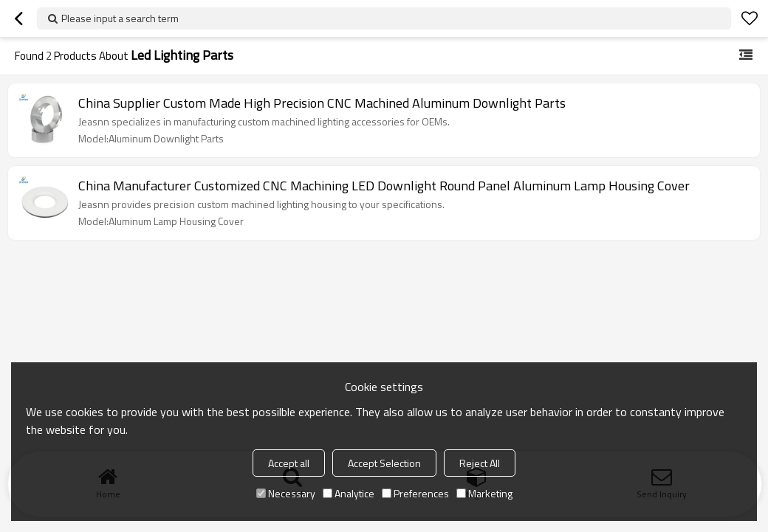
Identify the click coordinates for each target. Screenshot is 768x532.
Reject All (480, 463)
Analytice (349, 493)
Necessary (286, 493)
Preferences (415, 493)
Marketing (484, 493)
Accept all (289, 463)
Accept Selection (384, 463)
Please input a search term (120, 18)
